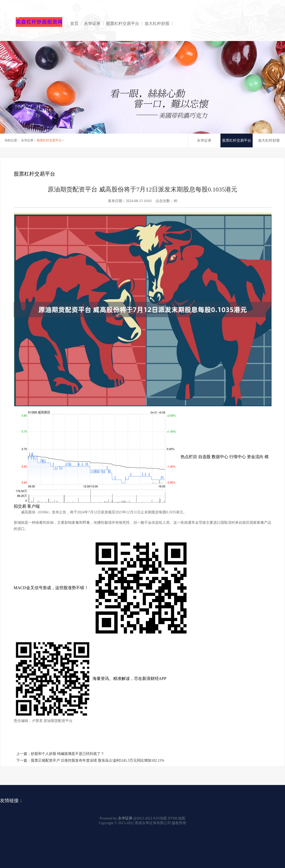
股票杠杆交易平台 (123, 23)
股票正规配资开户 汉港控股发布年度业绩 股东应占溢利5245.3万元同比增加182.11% (98, 760)
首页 (74, 23)
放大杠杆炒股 (157, 23)
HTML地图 (177, 818)
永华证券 (92, 23)
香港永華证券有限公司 (153, 823)
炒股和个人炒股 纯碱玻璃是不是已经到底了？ (68, 754)
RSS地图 (160, 818)
